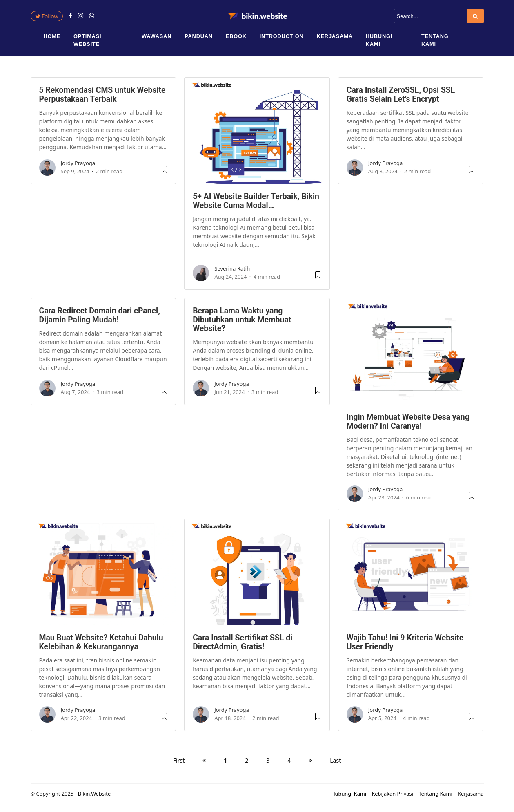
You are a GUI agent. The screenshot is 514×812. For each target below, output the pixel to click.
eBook (236, 36)
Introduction (282, 36)
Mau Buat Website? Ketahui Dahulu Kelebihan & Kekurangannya (101, 645)
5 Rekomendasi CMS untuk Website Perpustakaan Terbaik (102, 98)
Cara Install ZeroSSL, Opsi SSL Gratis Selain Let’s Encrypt (401, 98)
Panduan (199, 36)
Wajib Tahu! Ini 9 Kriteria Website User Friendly (405, 645)
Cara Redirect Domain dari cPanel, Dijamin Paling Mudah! (100, 318)
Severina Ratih (232, 272)
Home (52, 36)
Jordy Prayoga (78, 166)
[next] (310, 764)
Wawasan (157, 36)
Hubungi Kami (379, 40)
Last (335, 764)
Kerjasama (334, 36)
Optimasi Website (87, 40)
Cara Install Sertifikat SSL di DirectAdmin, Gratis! (243, 645)
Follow (47, 16)
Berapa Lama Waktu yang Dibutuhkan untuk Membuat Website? (242, 323)
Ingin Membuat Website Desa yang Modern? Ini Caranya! (408, 425)
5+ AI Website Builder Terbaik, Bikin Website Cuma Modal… (256, 204)
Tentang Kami (435, 40)
